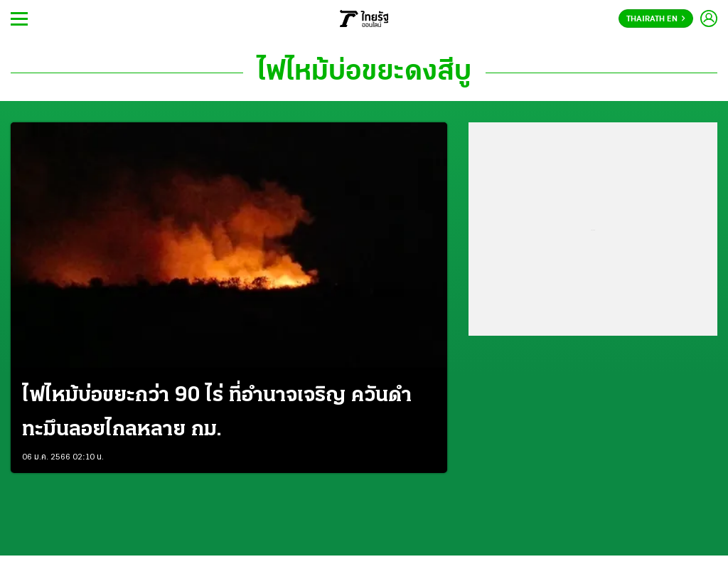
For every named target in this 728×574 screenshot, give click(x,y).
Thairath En (656, 19)
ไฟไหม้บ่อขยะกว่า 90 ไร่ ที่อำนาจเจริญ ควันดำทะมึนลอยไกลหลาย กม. (217, 413)
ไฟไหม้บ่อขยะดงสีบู (364, 73)
